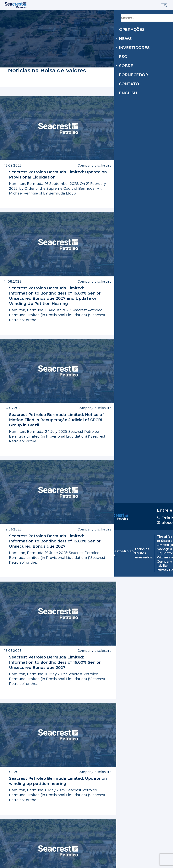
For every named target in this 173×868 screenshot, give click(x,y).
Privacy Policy (63, 865)
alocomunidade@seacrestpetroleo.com (134, 831)
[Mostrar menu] (165, 5)
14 (98, 800)
